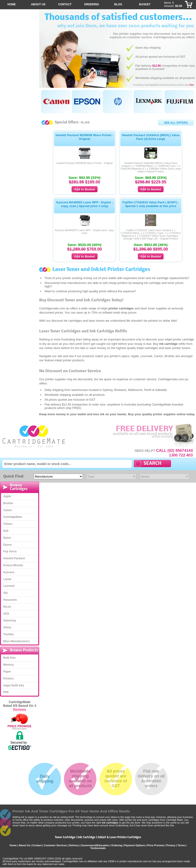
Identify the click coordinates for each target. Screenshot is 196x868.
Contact (65, 4)
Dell (6, 531)
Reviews (20, 709)
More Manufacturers (17, 641)
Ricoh (7, 607)
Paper (7, 672)
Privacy (171, 845)
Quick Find (13, 476)
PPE (6, 692)
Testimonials (98, 848)
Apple (7, 496)
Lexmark (9, 586)
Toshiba (8, 634)
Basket (145, 4)
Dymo (7, 538)
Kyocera (9, 572)
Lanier (7, 579)
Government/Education (95, 845)
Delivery (74, 845)
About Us (38, 4)
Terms (181, 845)
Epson (8, 545)
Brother (8, 503)
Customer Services (55, 845)
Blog (118, 4)
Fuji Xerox (10, 551)
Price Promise (156, 845)
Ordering (92, 4)
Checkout (189, 5)
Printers (8, 679)
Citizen (8, 524)
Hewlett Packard (14, 558)
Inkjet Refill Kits (14, 686)
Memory (9, 665)
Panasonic (10, 600)
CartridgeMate (34, 436)
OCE (6, 614)
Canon (8, 510)
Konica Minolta (13, 565)
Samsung (9, 620)
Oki (5, 593)
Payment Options (135, 845)
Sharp (7, 627)
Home (12, 4)
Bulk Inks (9, 658)
